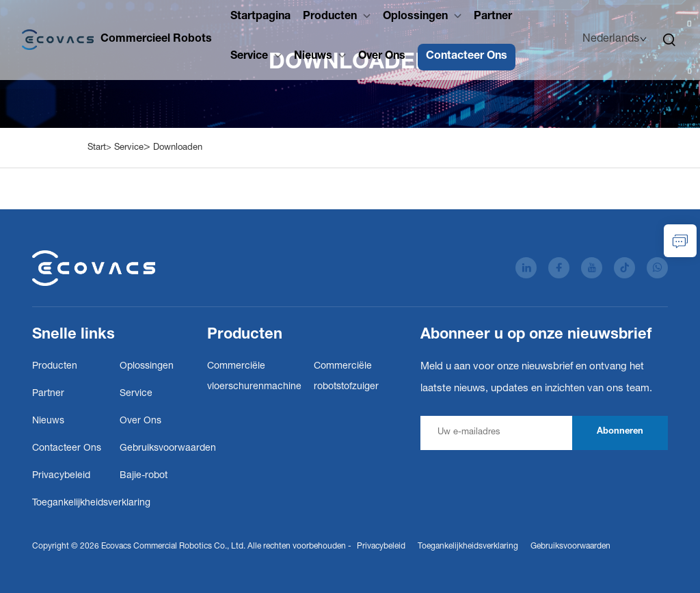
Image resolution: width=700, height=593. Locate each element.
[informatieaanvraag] (680, 241)
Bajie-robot (144, 476)
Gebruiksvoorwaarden (168, 449)
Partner (493, 17)
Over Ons (382, 57)
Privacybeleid (61, 476)
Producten (330, 17)
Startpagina (260, 17)
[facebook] (559, 268)
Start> (99, 148)
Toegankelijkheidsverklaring (91, 503)
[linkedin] (526, 268)
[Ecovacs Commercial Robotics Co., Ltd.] (117, 40)
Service (249, 57)
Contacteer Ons (467, 57)
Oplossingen (415, 17)
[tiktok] (624, 268)
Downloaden (178, 148)
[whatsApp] (657, 268)
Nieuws (313, 57)
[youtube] (592, 268)
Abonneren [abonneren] (620, 432)
